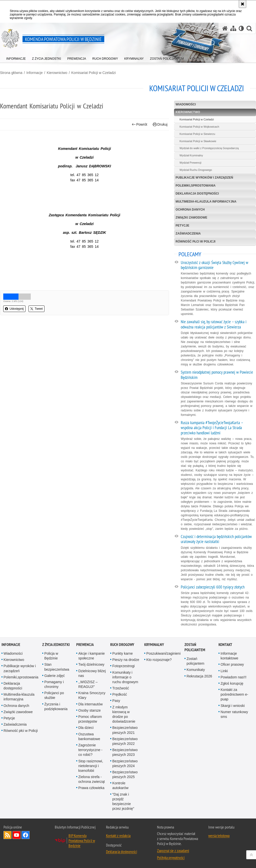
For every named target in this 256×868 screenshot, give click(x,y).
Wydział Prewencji (190, 163)
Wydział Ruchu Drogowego (196, 170)
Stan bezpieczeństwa (57, 667)
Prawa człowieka (91, 788)
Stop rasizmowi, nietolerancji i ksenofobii (91, 766)
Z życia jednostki (56, 645)
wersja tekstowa (219, 836)
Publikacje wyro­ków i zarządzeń (204, 178)
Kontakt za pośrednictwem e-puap (234, 694)
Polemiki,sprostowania (195, 186)
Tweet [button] (36, 309)
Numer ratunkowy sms (234, 714)
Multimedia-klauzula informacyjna (206, 202)
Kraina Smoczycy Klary (92, 695)
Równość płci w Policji (195, 242)
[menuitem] (16, 58)
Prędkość (119, 694)
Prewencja (85, 645)
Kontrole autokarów (120, 785)
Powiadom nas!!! (233, 677)
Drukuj (160, 125)
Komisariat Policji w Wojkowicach (199, 127)
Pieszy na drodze (126, 660)
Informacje (34, 73)
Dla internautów (90, 704)
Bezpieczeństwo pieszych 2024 (125, 763)
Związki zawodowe (191, 218)
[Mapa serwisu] (233, 28)
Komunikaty (196, 670)
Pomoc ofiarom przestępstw (90, 719)
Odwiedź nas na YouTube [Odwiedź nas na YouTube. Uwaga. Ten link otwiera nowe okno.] (16, 835)
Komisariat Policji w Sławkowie (198, 141)
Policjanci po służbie (54, 695)
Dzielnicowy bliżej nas (92, 673)
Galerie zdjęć (54, 676)
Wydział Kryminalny (191, 155)
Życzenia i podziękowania (56, 707)
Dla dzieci (86, 728)
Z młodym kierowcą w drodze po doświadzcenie (124, 714)
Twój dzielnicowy (91, 664)
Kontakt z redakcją (118, 836)
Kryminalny (154, 645)
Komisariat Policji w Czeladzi (93, 73)
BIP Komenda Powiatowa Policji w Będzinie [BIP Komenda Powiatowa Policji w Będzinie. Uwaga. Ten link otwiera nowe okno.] (82, 841)
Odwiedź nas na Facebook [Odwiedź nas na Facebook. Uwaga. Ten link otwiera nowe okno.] (25, 835)
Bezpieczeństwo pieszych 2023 (125, 752)
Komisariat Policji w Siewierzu (197, 134)
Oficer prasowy (232, 664)
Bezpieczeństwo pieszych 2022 (125, 741)
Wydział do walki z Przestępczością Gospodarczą (209, 148)
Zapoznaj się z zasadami (173, 851)
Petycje (182, 226)
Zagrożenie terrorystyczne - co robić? (90, 750)
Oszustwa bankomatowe (89, 736)
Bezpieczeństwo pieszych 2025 (125, 774)
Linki (224, 671)
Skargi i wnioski (232, 706)
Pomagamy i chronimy (54, 684)
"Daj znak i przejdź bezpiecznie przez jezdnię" (123, 802)
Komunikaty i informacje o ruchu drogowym (125, 677)
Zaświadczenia (188, 234)
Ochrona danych (190, 210)
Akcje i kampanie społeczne (91, 656)
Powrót (139, 125)
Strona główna (11, 73)
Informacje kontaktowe (229, 656)
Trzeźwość (120, 688)
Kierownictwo (57, 73)
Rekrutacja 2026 (199, 676)
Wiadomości (186, 104)
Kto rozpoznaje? (159, 660)
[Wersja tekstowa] (241, 28)
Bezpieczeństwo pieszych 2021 (125, 730)
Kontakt (225, 645)
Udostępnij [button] (14, 309)
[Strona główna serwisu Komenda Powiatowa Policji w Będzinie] (225, 28)
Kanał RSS (7, 835)
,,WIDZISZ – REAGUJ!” (88, 684)
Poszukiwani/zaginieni (163, 653)
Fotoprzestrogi (123, 666)
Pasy (116, 701)
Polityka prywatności (171, 858)
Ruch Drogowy (122, 645)
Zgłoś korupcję (232, 683)
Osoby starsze (89, 710)
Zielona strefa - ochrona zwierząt (91, 779)
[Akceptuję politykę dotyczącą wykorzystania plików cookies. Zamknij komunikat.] (242, 4)
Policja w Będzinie (51, 656)
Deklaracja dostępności (197, 194)
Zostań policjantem (195, 647)
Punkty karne (122, 653)
